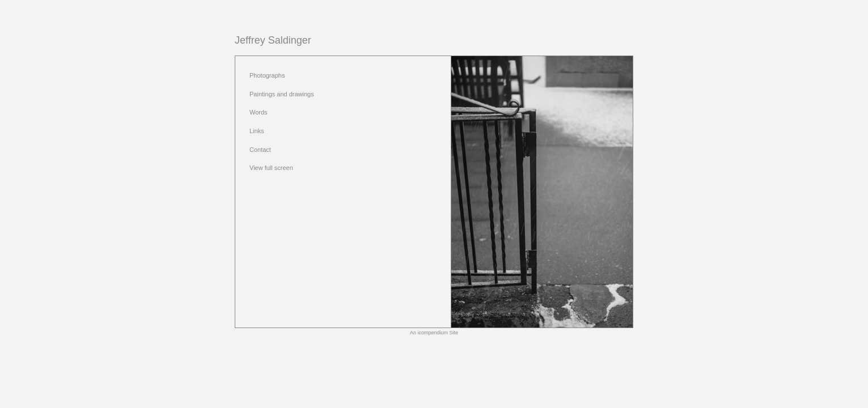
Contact (260, 150)
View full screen (271, 168)
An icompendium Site (434, 333)
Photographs (267, 75)
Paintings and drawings (282, 94)
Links (257, 131)
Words (259, 112)
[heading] (273, 41)
